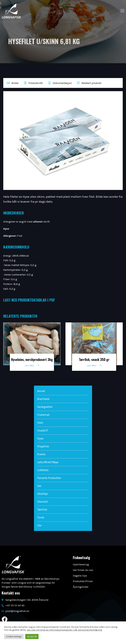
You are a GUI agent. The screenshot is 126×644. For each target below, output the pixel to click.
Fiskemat (43, 415)
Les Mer (32, 365)
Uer (39, 525)
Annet (41, 391)
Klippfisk (43, 446)
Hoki (40, 423)
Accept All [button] (32, 637)
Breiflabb (43, 399)
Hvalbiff (43, 431)
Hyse (40, 438)
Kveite (41, 454)
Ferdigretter (45, 407)
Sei (39, 486)
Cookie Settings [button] (14, 637)
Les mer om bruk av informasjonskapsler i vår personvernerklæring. (65, 630)
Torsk (41, 517)
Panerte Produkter (49, 478)
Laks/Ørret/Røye (48, 462)
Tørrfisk (42, 510)
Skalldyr (43, 494)
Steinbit (43, 502)
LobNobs (43, 470)
